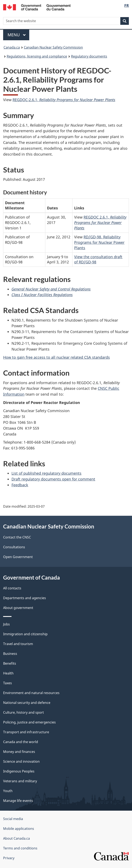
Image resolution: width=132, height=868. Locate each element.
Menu (17, 35)
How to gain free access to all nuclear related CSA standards (56, 357)
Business (10, 654)
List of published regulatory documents (46, 473)
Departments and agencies (25, 598)
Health (8, 673)
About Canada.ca (16, 838)
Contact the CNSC (17, 537)
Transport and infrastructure (26, 732)
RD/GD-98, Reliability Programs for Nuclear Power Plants (99, 242)
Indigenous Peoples (19, 771)
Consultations (14, 547)
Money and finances (19, 752)
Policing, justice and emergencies (29, 722)
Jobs (6, 624)
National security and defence (27, 703)
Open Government (18, 557)
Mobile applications (19, 829)
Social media (13, 819)
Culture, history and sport (23, 712)
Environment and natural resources (31, 693)
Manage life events (18, 801)
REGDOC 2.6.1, (100, 223)
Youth (8, 791)
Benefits (10, 663)
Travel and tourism (18, 644)
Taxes (8, 683)
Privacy (9, 858)
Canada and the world (21, 742)
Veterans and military (20, 781)
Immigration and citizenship (25, 634)
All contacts (12, 588)
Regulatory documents (89, 56)
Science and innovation (21, 761)
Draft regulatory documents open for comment (53, 479)
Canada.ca (12, 47)
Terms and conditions (20, 848)
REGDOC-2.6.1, (64, 100)
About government (18, 608)
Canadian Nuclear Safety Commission (53, 47)
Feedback (20, 485)
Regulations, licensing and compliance (37, 56)
